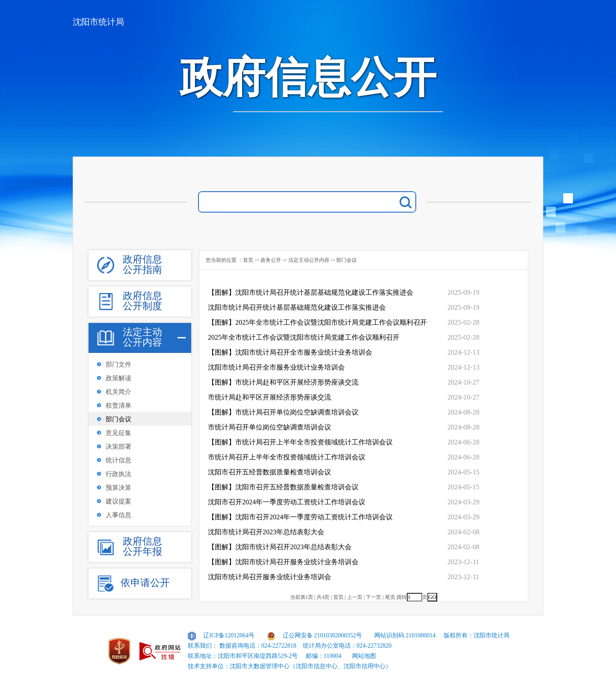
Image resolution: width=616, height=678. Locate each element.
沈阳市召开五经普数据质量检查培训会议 (269, 472)
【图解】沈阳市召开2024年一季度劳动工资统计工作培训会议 (300, 517)
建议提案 (118, 501)
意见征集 (118, 433)
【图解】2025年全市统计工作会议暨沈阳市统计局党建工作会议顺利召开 (317, 322)
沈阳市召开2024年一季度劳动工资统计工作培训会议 (287, 502)
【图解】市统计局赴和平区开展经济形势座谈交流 (283, 382)
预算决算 (118, 488)
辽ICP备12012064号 (229, 635)
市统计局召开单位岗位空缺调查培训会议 (269, 427)
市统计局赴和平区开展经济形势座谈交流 (269, 397)
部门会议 (118, 419)
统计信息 (118, 460)
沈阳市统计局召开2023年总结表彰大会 (266, 532)
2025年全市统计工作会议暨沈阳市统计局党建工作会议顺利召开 (304, 337)
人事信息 (118, 515)
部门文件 (118, 364)
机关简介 (118, 392)
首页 (248, 260)
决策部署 (118, 447)
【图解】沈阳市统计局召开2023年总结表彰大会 (280, 547)
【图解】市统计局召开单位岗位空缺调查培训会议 (283, 412)
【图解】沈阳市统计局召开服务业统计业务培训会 (283, 562)
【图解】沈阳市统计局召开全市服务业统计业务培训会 (290, 352)
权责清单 (118, 406)
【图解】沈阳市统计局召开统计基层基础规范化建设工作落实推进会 (311, 292)
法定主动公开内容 (309, 260)
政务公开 (271, 260)
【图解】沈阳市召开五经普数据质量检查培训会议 (283, 487)
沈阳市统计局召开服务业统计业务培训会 (269, 577)
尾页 (390, 597)
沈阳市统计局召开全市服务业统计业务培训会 (276, 367)
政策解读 (118, 378)
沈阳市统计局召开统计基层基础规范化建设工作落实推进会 (297, 307)
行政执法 (118, 474)
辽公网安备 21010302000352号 (323, 635)
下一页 (373, 597)
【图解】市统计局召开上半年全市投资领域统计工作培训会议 (300, 442)
